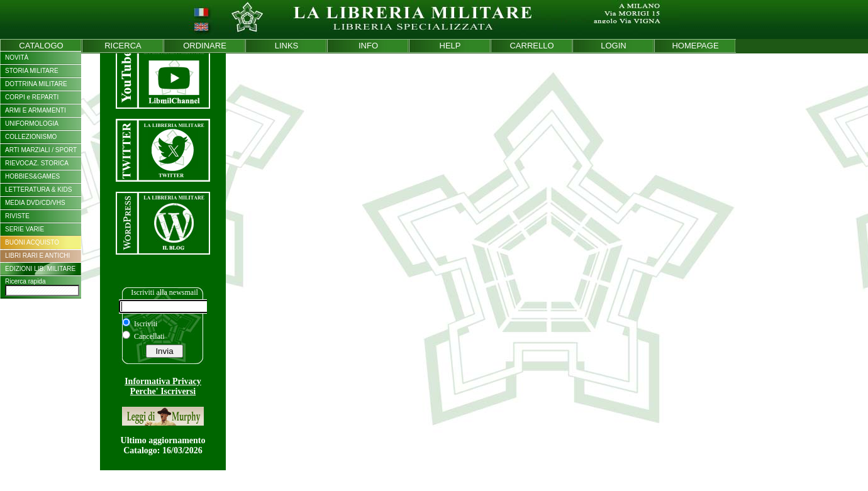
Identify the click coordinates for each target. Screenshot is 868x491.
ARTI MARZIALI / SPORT (41, 150)
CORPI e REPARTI (32, 97)
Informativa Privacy (163, 381)
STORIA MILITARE (32, 71)
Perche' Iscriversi (163, 391)
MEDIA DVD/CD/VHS (35, 203)
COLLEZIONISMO (31, 137)
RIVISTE (17, 216)
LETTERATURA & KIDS (39, 190)
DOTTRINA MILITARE (36, 84)
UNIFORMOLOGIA (32, 124)
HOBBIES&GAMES (32, 176)
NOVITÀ (17, 58)
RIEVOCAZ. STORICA (37, 163)
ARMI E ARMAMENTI (36, 110)
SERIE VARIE (25, 229)
